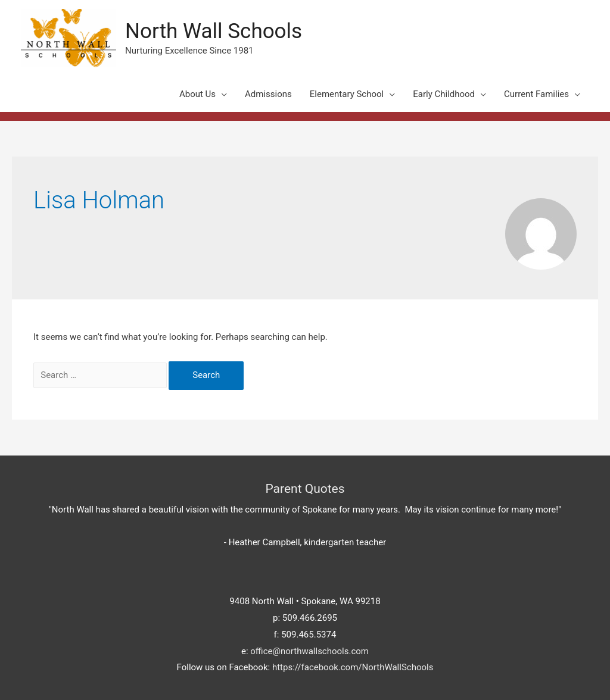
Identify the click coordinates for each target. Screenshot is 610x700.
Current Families (536, 94)
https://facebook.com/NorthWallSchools (353, 667)
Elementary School (347, 94)
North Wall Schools (214, 31)
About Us (197, 94)
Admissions (268, 94)
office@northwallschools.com (309, 651)
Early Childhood (444, 94)
